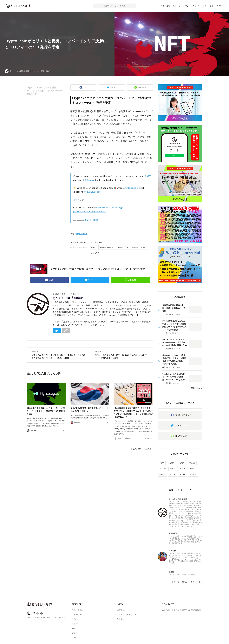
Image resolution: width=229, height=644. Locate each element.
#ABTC (171, 463)
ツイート (113, 87)
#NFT (148, 176)
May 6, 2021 (92, 220)
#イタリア (95, 253)
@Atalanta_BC (132, 188)
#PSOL (173, 469)
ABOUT (220, 6)
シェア (85, 87)
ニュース (196, 6)
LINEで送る (142, 87)
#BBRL (182, 474)
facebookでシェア (183, 415)
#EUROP (193, 474)
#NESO (193, 469)
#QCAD (192, 463)
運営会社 (121, 610)
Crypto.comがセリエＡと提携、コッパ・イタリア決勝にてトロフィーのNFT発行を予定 (46, 91)
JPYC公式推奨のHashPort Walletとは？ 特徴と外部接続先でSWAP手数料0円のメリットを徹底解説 (174, 325)
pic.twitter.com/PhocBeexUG (90, 211)
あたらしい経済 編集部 (68, 298)
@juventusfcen (92, 192)
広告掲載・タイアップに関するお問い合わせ (181, 610)
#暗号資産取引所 (107, 247)
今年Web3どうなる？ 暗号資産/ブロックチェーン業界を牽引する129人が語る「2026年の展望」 (174, 360)
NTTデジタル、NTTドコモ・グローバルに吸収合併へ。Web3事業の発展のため (175, 342)
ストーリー (178, 6)
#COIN (183, 469)
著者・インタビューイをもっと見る (187, 582)
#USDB (172, 474)
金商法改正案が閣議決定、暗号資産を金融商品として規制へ (174, 308)
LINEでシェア (181, 436)
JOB (205, 6)
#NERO (181, 463)
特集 (175, 333)
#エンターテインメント (136, 247)
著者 (212, 6)
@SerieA (89, 180)
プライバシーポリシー (127, 614)
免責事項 (121, 619)
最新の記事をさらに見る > (142, 449)
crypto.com (82, 234)
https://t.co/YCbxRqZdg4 (109, 208)
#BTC (162, 463)
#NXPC (162, 474)
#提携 (120, 247)
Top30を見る (197, 388)
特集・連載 (165, 6)
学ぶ (187, 6)
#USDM (163, 469)
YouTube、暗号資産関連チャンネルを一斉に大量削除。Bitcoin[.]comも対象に (174, 377)
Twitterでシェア (182, 425)
